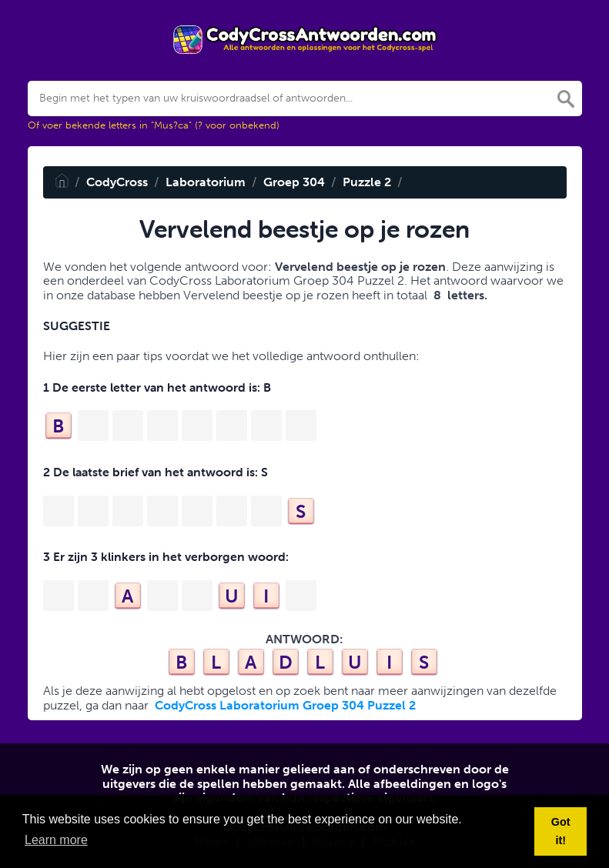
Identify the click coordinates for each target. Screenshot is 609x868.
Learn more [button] (56, 840)
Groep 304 (294, 182)
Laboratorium (206, 182)
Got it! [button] (561, 831)
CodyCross (117, 182)
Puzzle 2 (367, 182)
